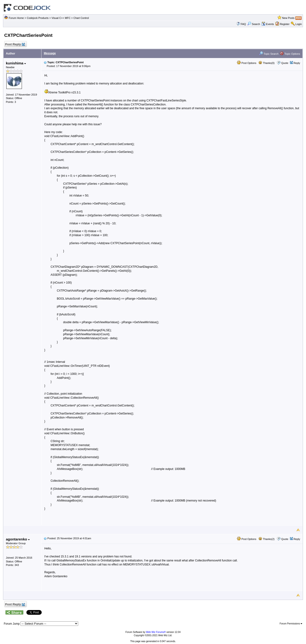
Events (268, 24)
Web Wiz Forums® (156, 632)
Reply (297, 63)
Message (50, 53)
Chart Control (81, 18)
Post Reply (15, 44)
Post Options (247, 63)
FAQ (243, 24)
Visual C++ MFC (61, 18)
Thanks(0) (266, 63)
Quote (285, 63)
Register (285, 24)
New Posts (288, 18)
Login (299, 24)
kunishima (16, 63)
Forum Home (16, 18)
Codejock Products (38, 18)
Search (254, 24)
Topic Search (269, 54)
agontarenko (18, 539)
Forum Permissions (291, 624)
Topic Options (290, 54)
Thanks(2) (266, 539)
